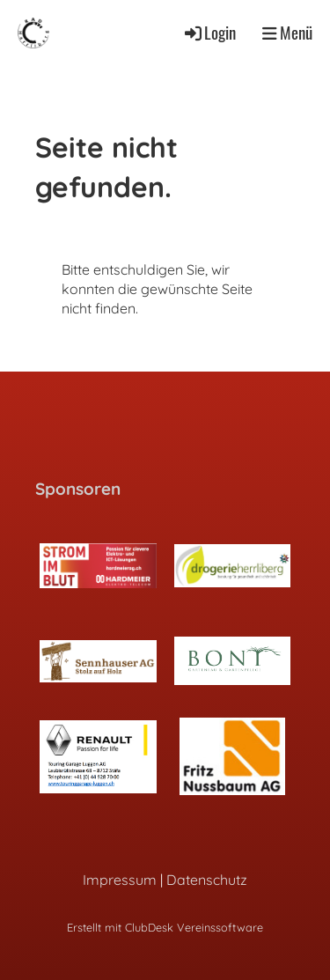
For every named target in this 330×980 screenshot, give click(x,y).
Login (209, 32)
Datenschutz (207, 880)
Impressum (120, 880)
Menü (287, 33)
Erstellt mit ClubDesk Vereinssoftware (165, 927)
